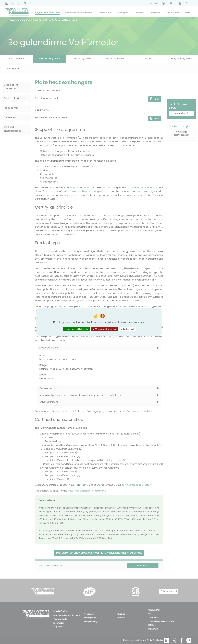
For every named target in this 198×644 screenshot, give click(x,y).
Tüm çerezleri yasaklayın (105, 329)
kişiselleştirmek (128, 329)
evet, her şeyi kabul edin (76, 329)
